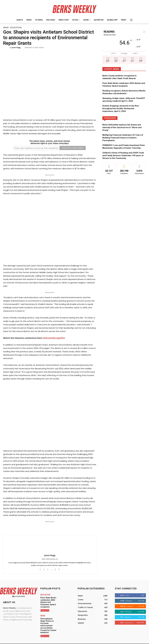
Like (143, 595)
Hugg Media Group (70, 642)
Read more (45, 607)
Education (16, 27)
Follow (141, 601)
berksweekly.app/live (54, 338)
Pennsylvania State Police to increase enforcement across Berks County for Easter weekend (49, 619)
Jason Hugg (16, 47)
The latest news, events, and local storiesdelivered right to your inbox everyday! (50, 142)
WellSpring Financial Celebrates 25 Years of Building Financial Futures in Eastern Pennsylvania (123, 138)
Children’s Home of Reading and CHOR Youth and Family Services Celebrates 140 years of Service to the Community (123, 155)
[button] (131, 20)
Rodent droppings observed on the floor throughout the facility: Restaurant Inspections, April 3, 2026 (121, 109)
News (6, 27)
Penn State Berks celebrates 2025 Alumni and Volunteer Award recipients (49, 601)
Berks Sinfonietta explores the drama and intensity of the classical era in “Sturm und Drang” (122, 127)
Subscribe (140, 623)
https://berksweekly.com (50, 559)
